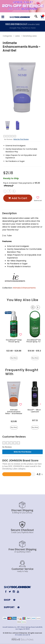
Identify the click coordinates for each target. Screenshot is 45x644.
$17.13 (35, 420)
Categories (7, 36)
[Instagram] (14, 592)
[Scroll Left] (33, 307)
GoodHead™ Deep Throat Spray (14, 341)
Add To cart (18, 198)
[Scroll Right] (38, 307)
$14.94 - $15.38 (35, 351)
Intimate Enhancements (24, 288)
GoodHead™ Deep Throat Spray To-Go (35, 341)
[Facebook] (6, 592)
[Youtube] (18, 592)
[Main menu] (3, 17)
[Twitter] (10, 592)
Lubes (17, 36)
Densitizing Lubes (30, 36)
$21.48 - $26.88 (14, 351)
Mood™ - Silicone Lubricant (35, 411)
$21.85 (14, 421)
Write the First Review (21, 139)
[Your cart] (42, 17)
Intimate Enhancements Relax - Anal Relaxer (14, 412)
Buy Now (14, 358)
